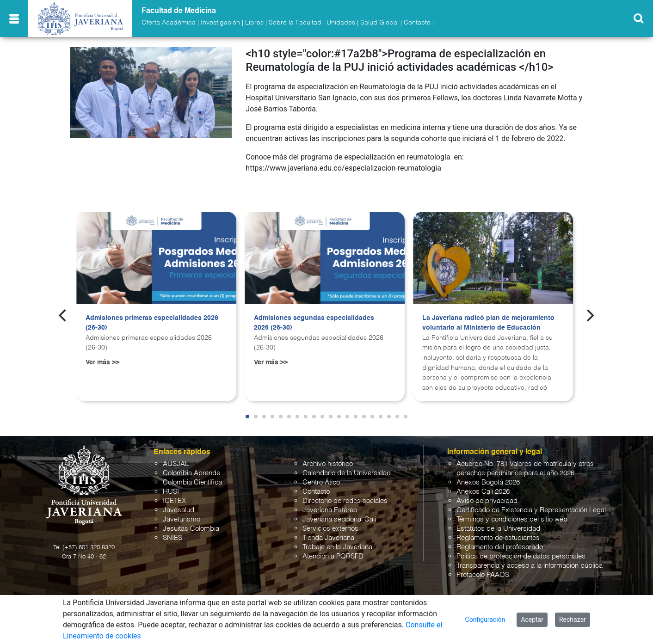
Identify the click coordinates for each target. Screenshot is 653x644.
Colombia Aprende (191, 473)
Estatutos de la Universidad (498, 529)
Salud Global (379, 23)
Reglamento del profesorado (500, 547)
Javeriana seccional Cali (339, 519)
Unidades (341, 23)
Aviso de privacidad (487, 501)
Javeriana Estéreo (330, 510)
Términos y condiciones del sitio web (512, 519)
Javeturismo (182, 519)
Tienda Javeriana (328, 538)
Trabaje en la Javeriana (337, 547)
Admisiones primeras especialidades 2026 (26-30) (152, 323)
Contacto (417, 23)
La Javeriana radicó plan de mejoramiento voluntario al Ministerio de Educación (488, 323)
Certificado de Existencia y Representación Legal (531, 510)
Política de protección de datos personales (521, 556)
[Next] (590, 316)
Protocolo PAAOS (483, 575)
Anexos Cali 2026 (483, 492)
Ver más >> (102, 362)
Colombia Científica (192, 482)
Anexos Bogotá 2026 (488, 482)
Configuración (485, 619)
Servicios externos (330, 529)
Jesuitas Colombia (191, 529)
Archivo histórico (328, 464)
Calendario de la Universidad (347, 473)
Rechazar (573, 619)
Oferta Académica (169, 23)
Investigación (220, 23)
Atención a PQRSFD (333, 556)
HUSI (171, 492)
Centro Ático (321, 482)
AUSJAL (176, 464)
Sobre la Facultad (295, 23)
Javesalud (179, 510)
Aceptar (532, 619)
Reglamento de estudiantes (498, 538)
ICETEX (174, 501)
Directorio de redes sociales (345, 501)
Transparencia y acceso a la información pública (530, 566)
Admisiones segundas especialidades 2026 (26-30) (314, 323)
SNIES (172, 538)
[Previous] (63, 316)
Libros (254, 23)
